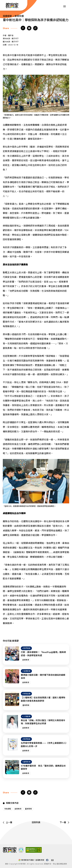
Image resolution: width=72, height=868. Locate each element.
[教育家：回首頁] (12, 7)
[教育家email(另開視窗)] (52, 860)
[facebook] (23, 28)
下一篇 (64, 822)
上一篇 (8, 822)
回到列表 (36, 822)
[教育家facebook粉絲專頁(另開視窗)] (47, 860)
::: (5, 6)
